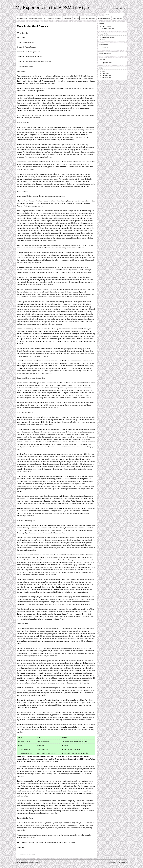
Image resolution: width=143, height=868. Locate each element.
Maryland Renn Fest (108, 29)
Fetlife (104, 39)
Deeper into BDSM (35, 18)
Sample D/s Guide (104, 18)
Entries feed (105, 73)
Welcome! (105, 48)
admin (27, 855)
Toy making (67, 18)
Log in (104, 71)
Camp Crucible (106, 27)
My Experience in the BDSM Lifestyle (52, 8)
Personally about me (88, 18)
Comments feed (106, 76)
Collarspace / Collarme (108, 37)
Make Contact (117, 18)
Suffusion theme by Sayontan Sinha (117, 862)
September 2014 (107, 63)
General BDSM (22, 18)
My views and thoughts (53, 18)
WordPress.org (106, 78)
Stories (76, 18)
